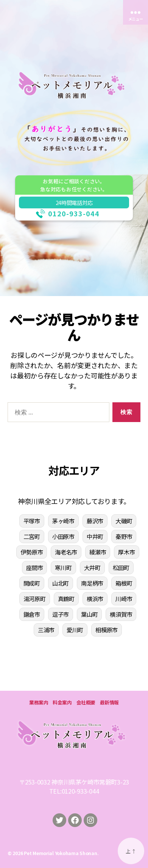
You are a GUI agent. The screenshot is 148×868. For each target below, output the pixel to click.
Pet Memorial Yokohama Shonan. (61, 853)
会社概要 (86, 702)
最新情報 (109, 702)
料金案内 (62, 702)
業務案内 (39, 702)
